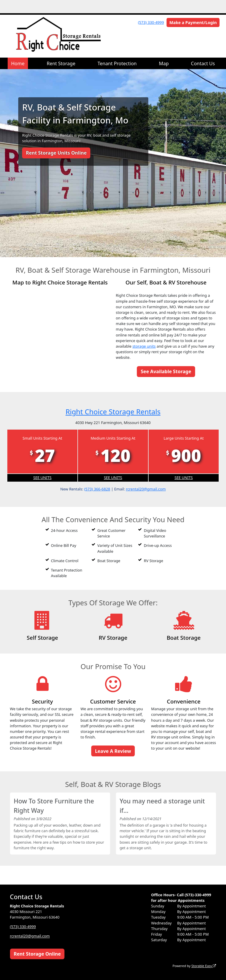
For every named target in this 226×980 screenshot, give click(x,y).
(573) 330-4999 (151, 22)
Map (164, 63)
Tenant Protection (117, 63)
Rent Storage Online (37, 954)
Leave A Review (113, 751)
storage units (144, 346)
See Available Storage (166, 371)
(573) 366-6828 (97, 489)
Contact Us (203, 63)
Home (18, 63)
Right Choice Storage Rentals (113, 412)
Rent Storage (61, 63)
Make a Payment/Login (193, 22)
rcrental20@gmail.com (146, 489)
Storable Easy (204, 966)
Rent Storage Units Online (56, 153)
